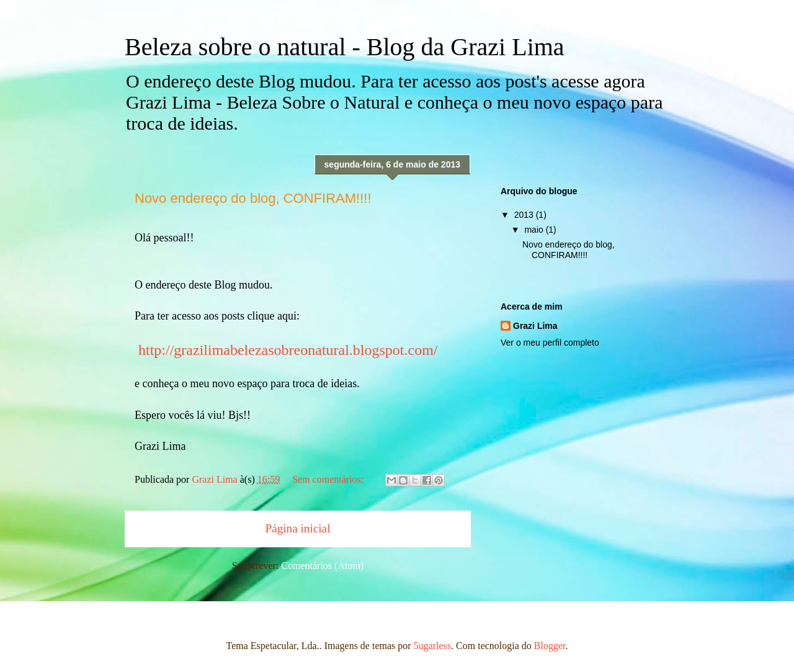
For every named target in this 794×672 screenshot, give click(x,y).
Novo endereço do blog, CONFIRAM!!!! (253, 198)
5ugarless (432, 646)
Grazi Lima (535, 326)
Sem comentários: (329, 479)
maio (535, 230)
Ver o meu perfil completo (550, 343)
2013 (525, 215)
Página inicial (298, 528)
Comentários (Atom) (322, 566)
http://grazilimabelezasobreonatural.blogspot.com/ (288, 350)
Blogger (550, 646)
